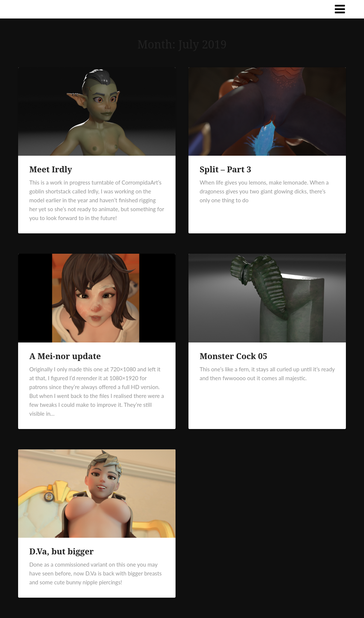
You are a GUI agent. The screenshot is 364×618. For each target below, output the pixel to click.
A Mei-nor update (65, 356)
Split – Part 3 (225, 169)
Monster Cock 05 (233, 356)
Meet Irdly (51, 169)
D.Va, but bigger (61, 551)
